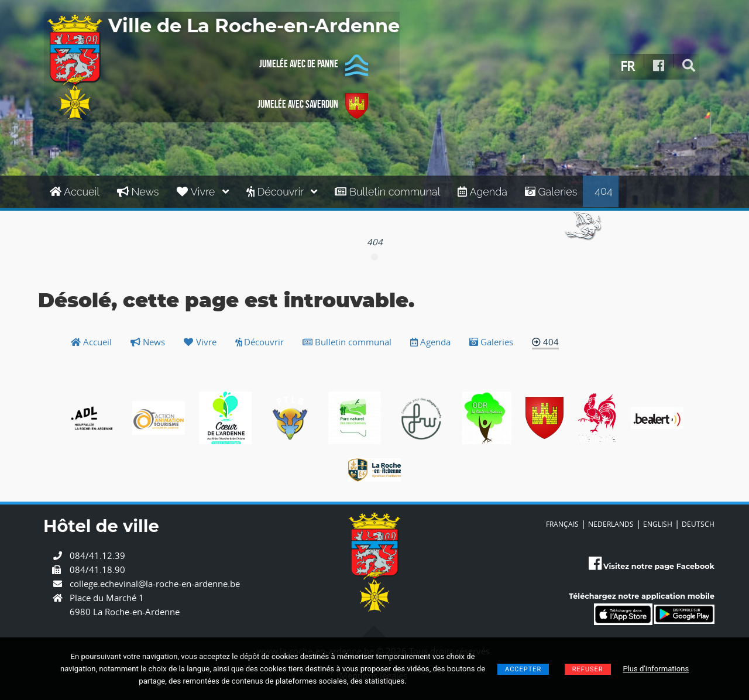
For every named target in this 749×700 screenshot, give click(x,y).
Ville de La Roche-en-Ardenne (254, 26)
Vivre (202, 192)
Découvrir (282, 192)
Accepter (523, 669)
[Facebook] (659, 66)
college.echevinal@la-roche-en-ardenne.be (155, 584)
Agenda (482, 192)
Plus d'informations (656, 669)
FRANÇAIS (562, 524)
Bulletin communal (387, 192)
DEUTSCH (698, 524)
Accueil (75, 192)
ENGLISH (658, 524)
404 (603, 191)
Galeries (551, 192)
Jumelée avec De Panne (314, 65)
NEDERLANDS (611, 524)
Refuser (588, 669)
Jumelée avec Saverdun (313, 106)
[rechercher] (689, 66)
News (138, 192)
